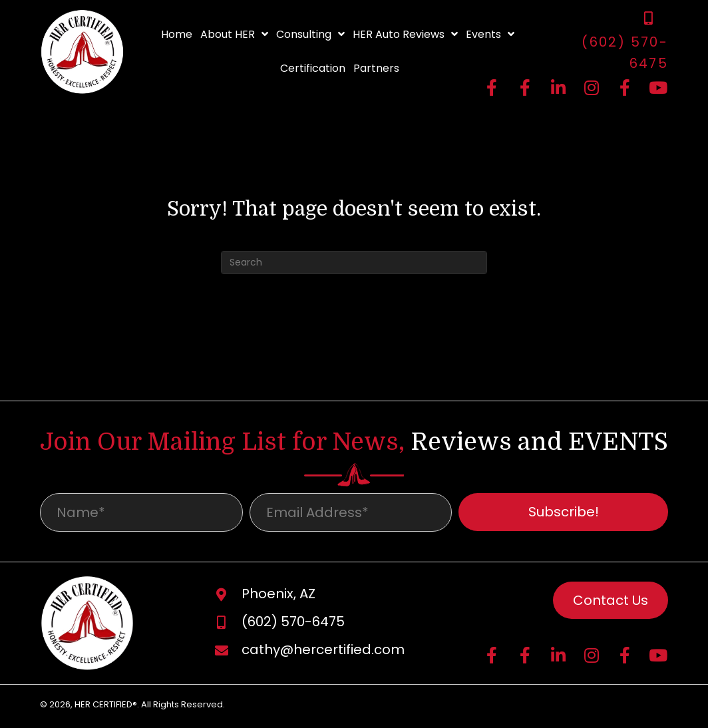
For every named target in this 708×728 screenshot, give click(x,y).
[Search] (354, 263)
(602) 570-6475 (293, 624)
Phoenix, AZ (278, 596)
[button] (492, 87)
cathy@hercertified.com (323, 652)
